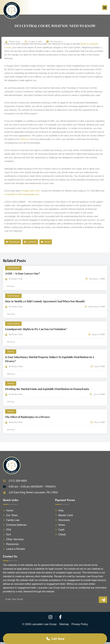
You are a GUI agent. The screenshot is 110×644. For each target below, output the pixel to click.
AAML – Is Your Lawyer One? (22, 273)
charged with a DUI (31, 191)
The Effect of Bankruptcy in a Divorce (27, 417)
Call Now (55, 639)
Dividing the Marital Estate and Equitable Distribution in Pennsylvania (47, 389)
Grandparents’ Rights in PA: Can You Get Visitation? (36, 329)
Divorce (11, 352)
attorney (24, 139)
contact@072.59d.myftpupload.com (22, 194)
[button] (105, 7)
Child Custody (13, 268)
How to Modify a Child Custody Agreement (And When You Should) (45, 301)
